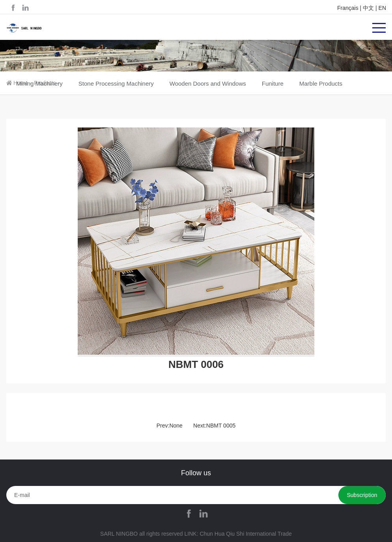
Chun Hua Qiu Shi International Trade (245, 534)
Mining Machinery (39, 83)
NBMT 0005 (221, 426)
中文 (368, 8)
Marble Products (321, 83)
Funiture (273, 83)
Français (348, 8)
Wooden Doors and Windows (208, 83)
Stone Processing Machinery (116, 83)
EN (382, 8)
